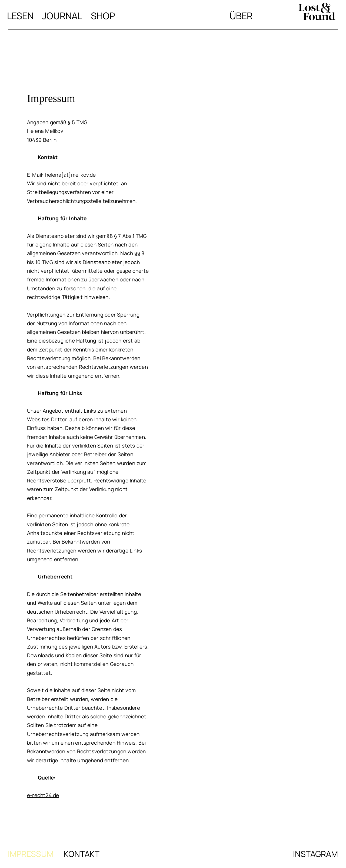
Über (241, 16)
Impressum (31, 854)
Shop (103, 16)
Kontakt (82, 854)
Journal (62, 16)
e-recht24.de (43, 795)
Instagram (315, 854)
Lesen (20, 16)
